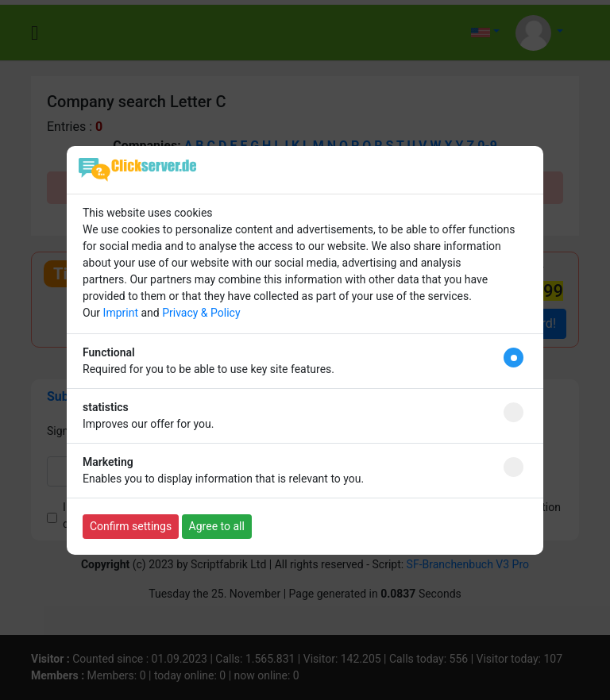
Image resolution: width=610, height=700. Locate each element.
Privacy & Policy (201, 313)
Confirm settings (131, 526)
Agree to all (217, 526)
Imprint (121, 313)
